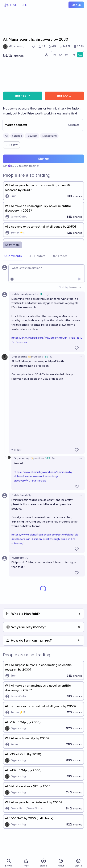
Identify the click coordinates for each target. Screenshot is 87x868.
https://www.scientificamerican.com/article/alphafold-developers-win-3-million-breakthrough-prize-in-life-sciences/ (46, 539)
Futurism (32, 136)
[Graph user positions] (46, 55)
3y (47, 294)
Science (17, 136)
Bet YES (23, 96)
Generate (74, 125)
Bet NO (64, 96)
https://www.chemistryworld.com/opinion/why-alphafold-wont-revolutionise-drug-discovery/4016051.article (44, 476)
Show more (12, 245)
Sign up (76, 5)
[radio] (54, 55)
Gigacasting (49, 136)
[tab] (13, 256)
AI (6, 136)
